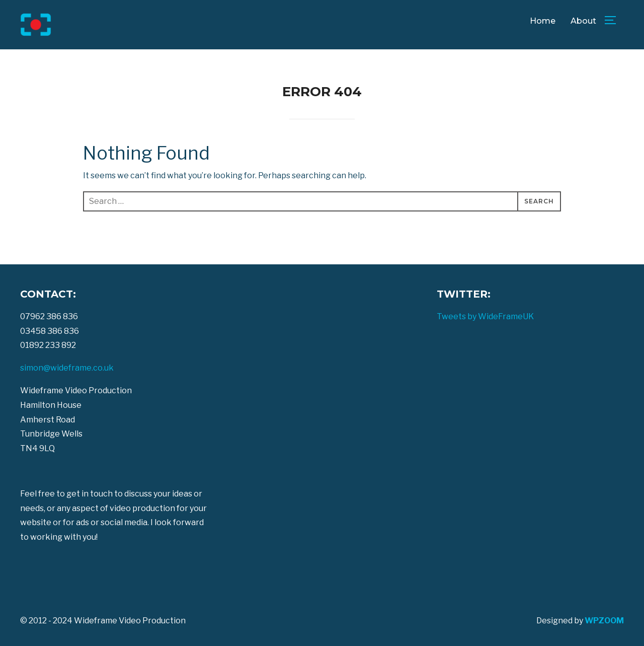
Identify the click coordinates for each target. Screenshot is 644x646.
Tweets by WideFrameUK (485, 316)
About (583, 21)
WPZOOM (604, 621)
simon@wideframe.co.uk (67, 368)
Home (543, 21)
